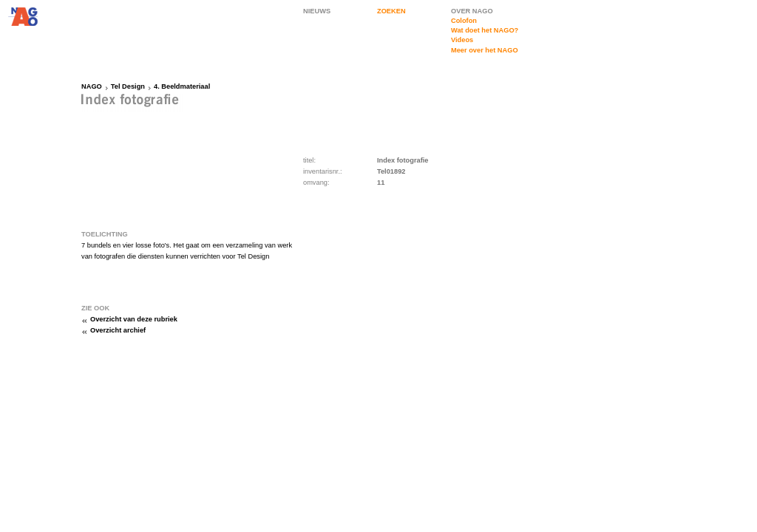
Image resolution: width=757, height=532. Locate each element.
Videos (462, 40)
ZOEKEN (391, 11)
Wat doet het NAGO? (485, 30)
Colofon (464, 21)
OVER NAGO (472, 11)
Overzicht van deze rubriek (134, 319)
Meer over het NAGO (485, 50)
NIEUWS (317, 11)
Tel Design (128, 86)
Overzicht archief (118, 330)
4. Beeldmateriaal (182, 86)
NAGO (92, 86)
